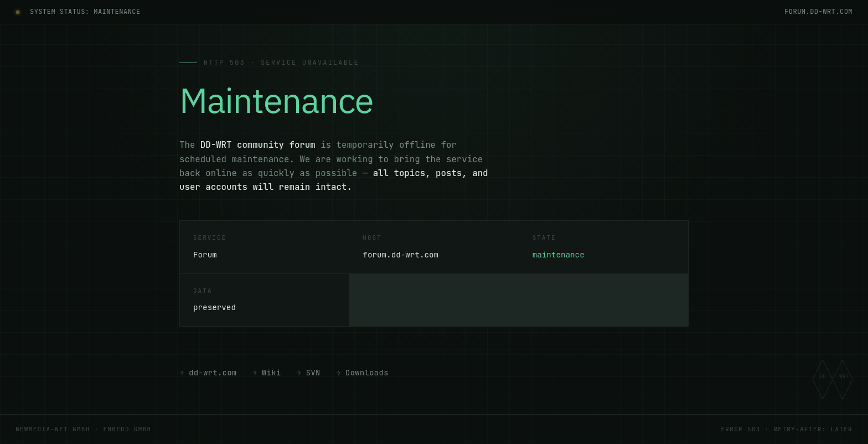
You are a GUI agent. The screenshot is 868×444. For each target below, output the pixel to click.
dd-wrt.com (213, 373)
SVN (313, 373)
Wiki (272, 373)
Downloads (367, 373)
